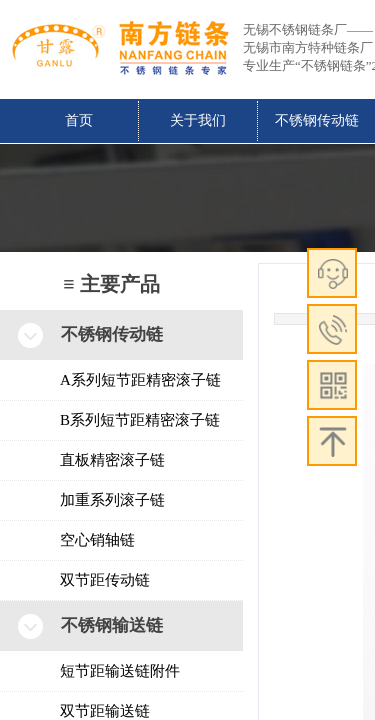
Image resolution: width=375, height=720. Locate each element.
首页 (79, 120)
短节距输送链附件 (120, 671)
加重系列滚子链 (112, 500)
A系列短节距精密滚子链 (140, 380)
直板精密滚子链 (112, 460)
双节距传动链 (105, 580)
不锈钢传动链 (317, 120)
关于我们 (198, 120)
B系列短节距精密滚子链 (140, 420)
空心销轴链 (97, 540)
